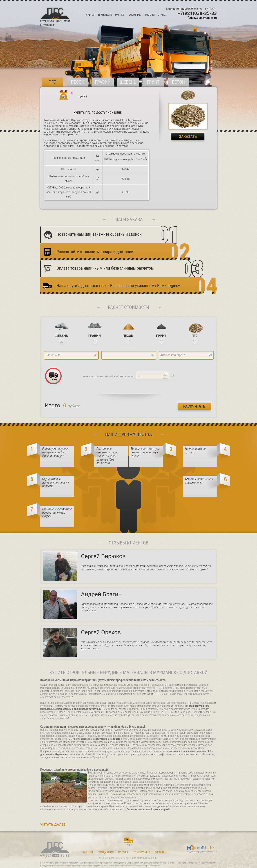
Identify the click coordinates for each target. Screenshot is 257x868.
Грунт (153, 82)
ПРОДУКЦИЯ (105, 15)
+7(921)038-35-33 (197, 13)
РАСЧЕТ (120, 15)
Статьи (162, 15)
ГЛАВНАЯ (90, 15)
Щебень (128, 82)
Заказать (188, 137)
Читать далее (53, 824)
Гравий (103, 82)
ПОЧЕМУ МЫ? (135, 15)
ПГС (52, 82)
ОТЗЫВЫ (150, 15)
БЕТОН (178, 82)
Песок (77, 82)
